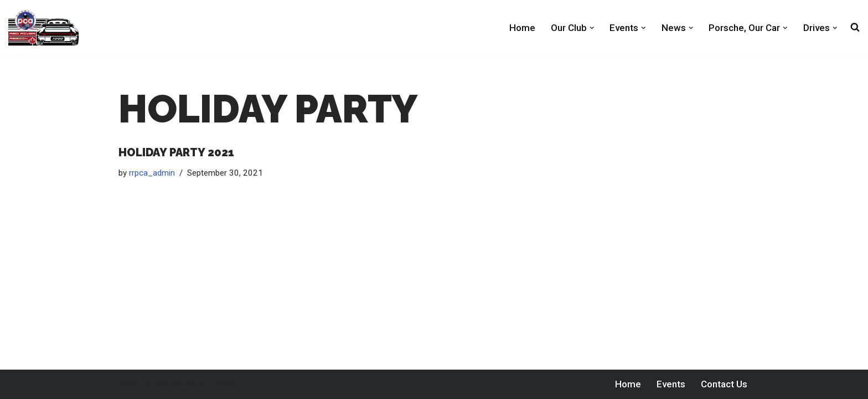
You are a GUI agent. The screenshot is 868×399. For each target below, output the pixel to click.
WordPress (220, 384)
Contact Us (724, 384)
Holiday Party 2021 (176, 152)
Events (671, 384)
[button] (592, 28)
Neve (129, 384)
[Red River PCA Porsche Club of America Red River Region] (44, 28)
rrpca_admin (152, 173)
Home (522, 28)
